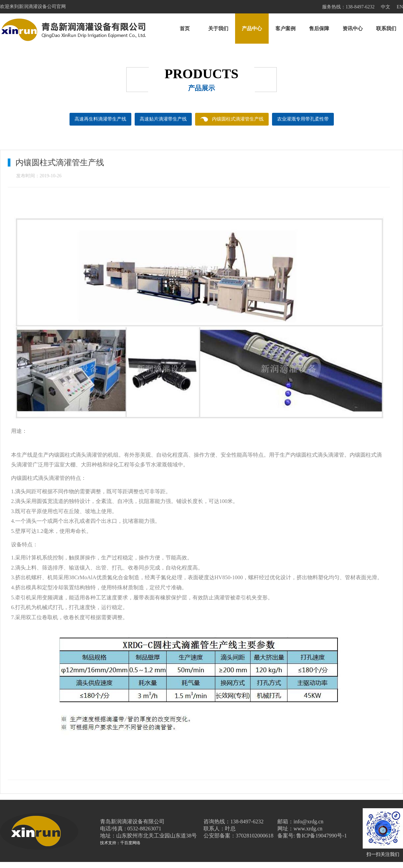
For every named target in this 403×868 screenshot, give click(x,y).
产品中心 (252, 29)
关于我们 (218, 29)
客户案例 (285, 29)
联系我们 (386, 29)
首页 (185, 29)
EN (400, 7)
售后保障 (319, 29)
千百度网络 (130, 843)
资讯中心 (353, 29)
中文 (386, 7)
